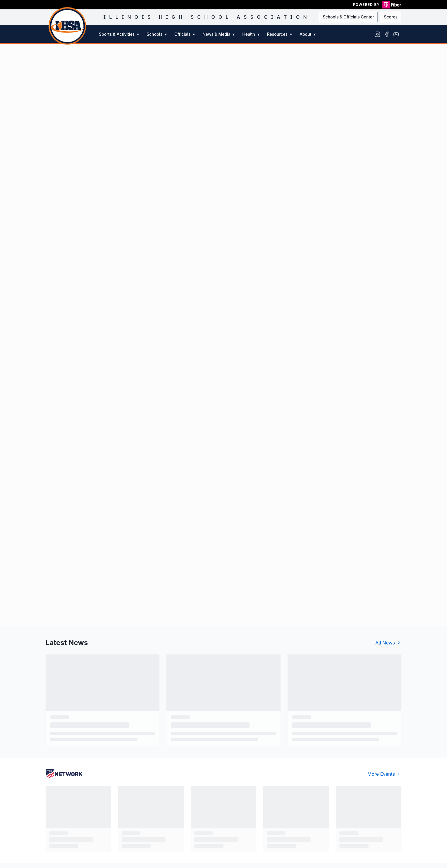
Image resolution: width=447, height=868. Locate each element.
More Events (384, 774)
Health (251, 34)
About (308, 34)
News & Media (219, 34)
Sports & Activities (119, 34)
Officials (185, 34)
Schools (157, 34)
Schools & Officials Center (348, 17)
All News (388, 643)
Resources (280, 34)
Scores (391, 17)
